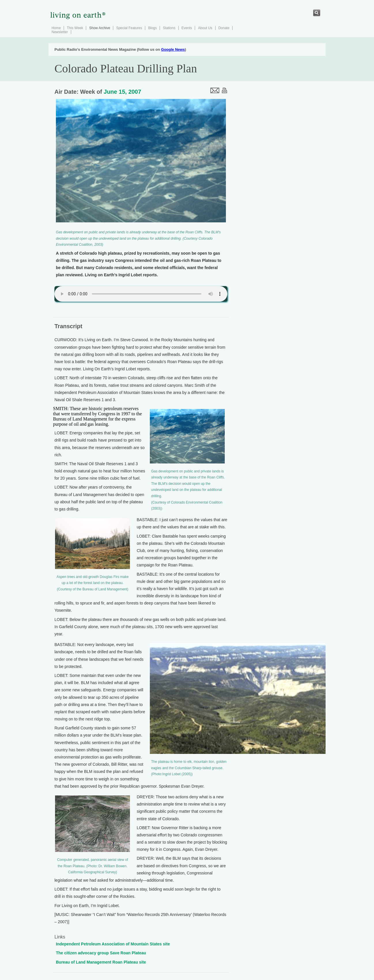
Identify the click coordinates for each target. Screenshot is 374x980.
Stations (169, 28)
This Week (75, 28)
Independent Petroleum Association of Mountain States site (113, 944)
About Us (205, 28)
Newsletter (60, 32)
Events (187, 28)
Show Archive (100, 28)
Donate (224, 28)
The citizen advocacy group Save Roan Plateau (101, 953)
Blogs (152, 28)
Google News (173, 49)
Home (56, 28)
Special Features (129, 28)
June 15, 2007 (122, 92)
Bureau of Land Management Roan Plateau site (101, 962)
